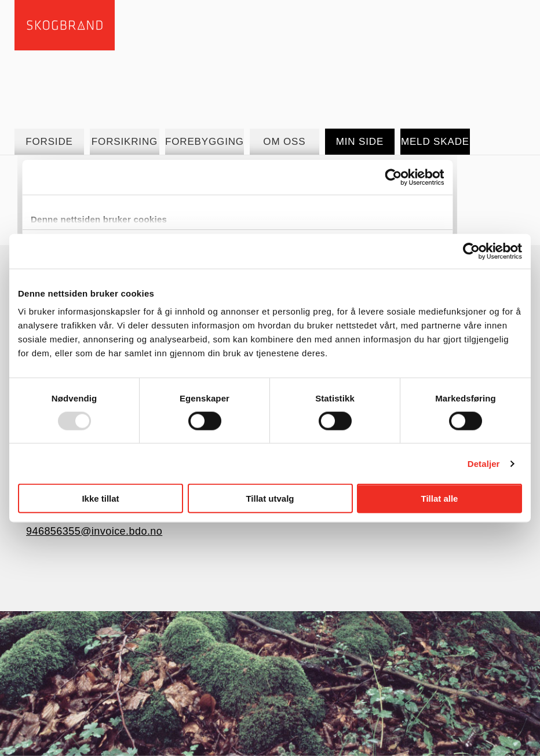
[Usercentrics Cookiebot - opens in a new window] (471, 251)
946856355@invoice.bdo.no (94, 531)
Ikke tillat (100, 498)
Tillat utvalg (270, 498)
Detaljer (484, 463)
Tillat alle (440, 498)
